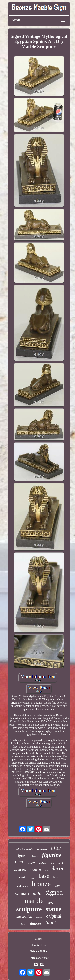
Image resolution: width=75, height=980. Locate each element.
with (58, 886)
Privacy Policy (39, 952)
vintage (43, 863)
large (24, 924)
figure (21, 856)
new (32, 862)
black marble (25, 849)
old (46, 870)
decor (58, 868)
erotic (23, 878)
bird (61, 863)
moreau (42, 849)
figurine (52, 855)
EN (36, 964)
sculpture (29, 909)
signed (54, 892)
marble (34, 901)
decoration (24, 917)
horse (32, 878)
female (39, 918)
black (51, 922)
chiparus (22, 886)
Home (39, 939)
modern (35, 869)
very (50, 903)
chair (34, 856)
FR (42, 964)
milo (37, 893)
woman (22, 894)
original (54, 916)
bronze (41, 884)
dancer (36, 923)
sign (52, 863)
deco (20, 862)
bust (56, 877)
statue (54, 909)
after (56, 848)
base (44, 876)
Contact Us (39, 945)
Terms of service (39, 958)
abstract (20, 870)
